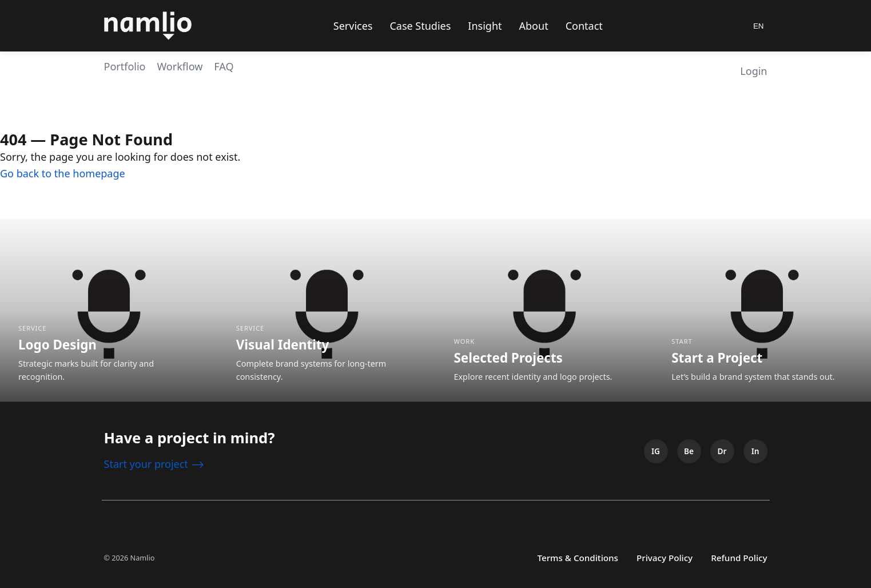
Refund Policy (739, 558)
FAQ (224, 66)
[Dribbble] (722, 451)
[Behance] (689, 451)
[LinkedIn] (755, 451)
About (534, 26)
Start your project (154, 464)
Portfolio (125, 66)
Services (353, 26)
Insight (485, 26)
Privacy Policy (665, 558)
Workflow (180, 66)
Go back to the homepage (63, 173)
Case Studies (420, 26)
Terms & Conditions (578, 558)
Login (753, 71)
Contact (584, 26)
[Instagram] (656, 451)
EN (759, 26)
